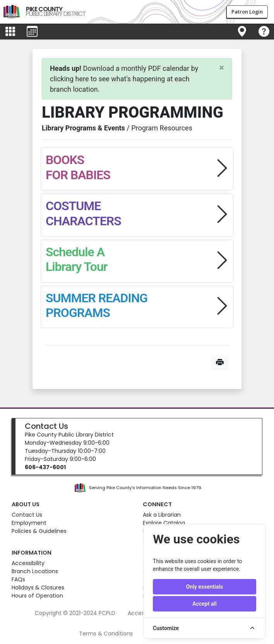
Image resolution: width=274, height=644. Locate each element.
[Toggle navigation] (242, 32)
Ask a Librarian (162, 515)
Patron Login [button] (247, 12)
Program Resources (162, 128)
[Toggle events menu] (32, 32)
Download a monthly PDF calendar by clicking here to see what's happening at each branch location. (124, 79)
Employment (29, 523)
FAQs (18, 579)
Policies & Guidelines (39, 531)
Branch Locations (35, 571)
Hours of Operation (37, 596)
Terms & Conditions (106, 634)
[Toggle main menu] (10, 32)
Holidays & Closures (38, 587)
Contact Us (46, 426)
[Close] (222, 68)
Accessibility (28, 563)
